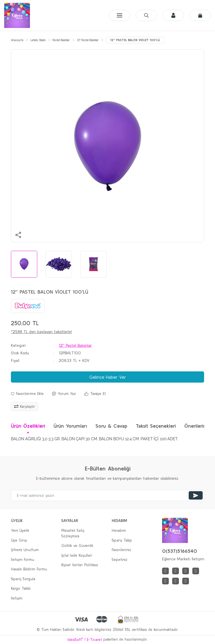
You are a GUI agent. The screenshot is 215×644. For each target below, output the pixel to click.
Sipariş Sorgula (23, 579)
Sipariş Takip (122, 540)
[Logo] (17, 15)
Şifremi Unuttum (25, 550)
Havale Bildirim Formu (29, 569)
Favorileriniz (121, 550)
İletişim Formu (23, 560)
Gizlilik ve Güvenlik (77, 546)
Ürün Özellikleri (28, 426)
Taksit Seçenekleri (156, 426)
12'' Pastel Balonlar (75, 345)
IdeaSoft (75, 639)
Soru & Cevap (111, 426)
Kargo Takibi (21, 588)
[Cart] (200, 15)
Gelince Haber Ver (108, 377)
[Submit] (196, 495)
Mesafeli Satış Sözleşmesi (73, 533)
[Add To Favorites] (27, 394)
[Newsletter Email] (107, 495)
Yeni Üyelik (20, 531)
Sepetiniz (120, 560)
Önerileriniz (197, 426)
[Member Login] (173, 15)
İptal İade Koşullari (77, 555)
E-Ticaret (94, 640)
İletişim (17, 598)
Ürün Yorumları (70, 426)
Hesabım (119, 531)
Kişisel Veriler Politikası (80, 565)
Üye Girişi (19, 540)
